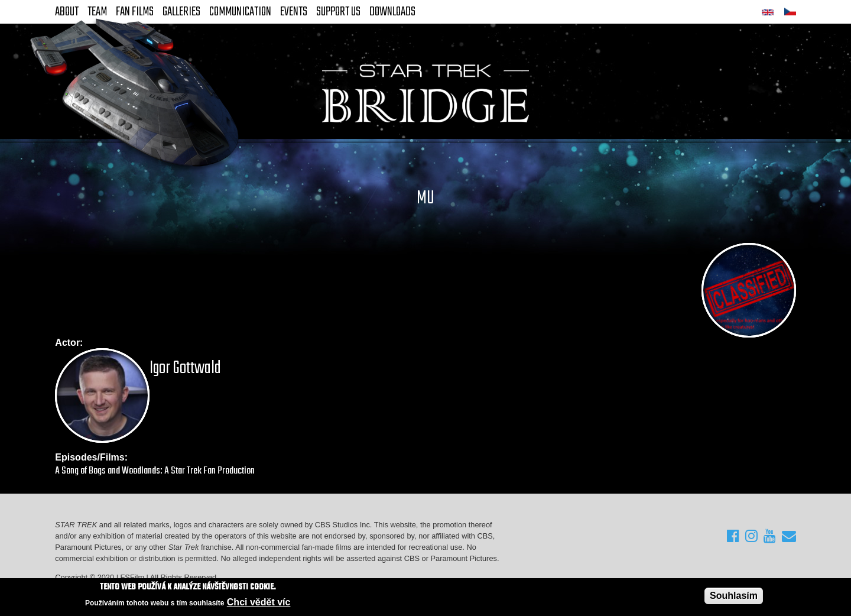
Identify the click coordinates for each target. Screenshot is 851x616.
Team (97, 12)
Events (294, 12)
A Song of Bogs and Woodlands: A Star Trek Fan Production (155, 471)
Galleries (181, 12)
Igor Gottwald (185, 368)
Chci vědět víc (259, 602)
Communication (240, 12)
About (67, 12)
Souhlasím (734, 596)
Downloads (392, 12)
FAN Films (135, 12)
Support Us (338, 12)
